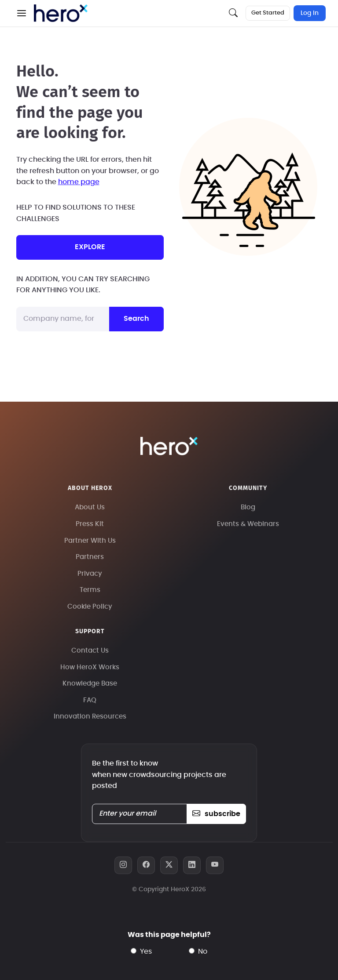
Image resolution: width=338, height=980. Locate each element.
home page (79, 182)
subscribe (216, 814)
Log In (310, 13)
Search (136, 319)
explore (90, 247)
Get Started (268, 13)
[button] (22, 13)
